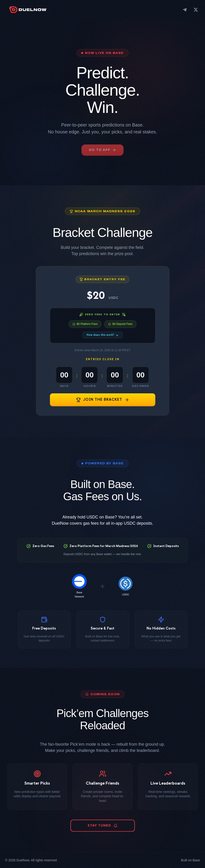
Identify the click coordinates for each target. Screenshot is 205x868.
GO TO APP (102, 150)
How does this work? (103, 342)
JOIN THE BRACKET (103, 407)
